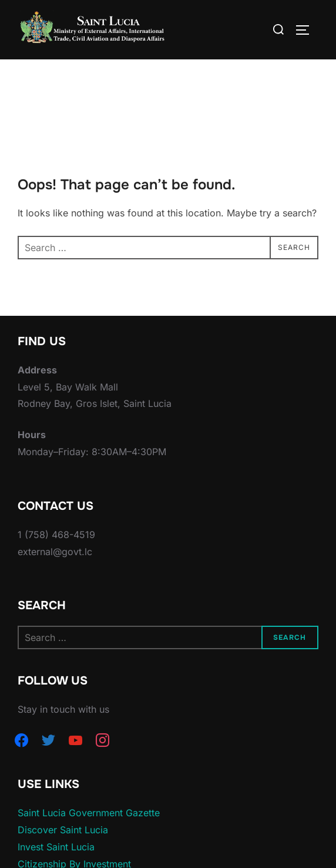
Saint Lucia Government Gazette (89, 813)
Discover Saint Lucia (63, 830)
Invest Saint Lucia (56, 847)
